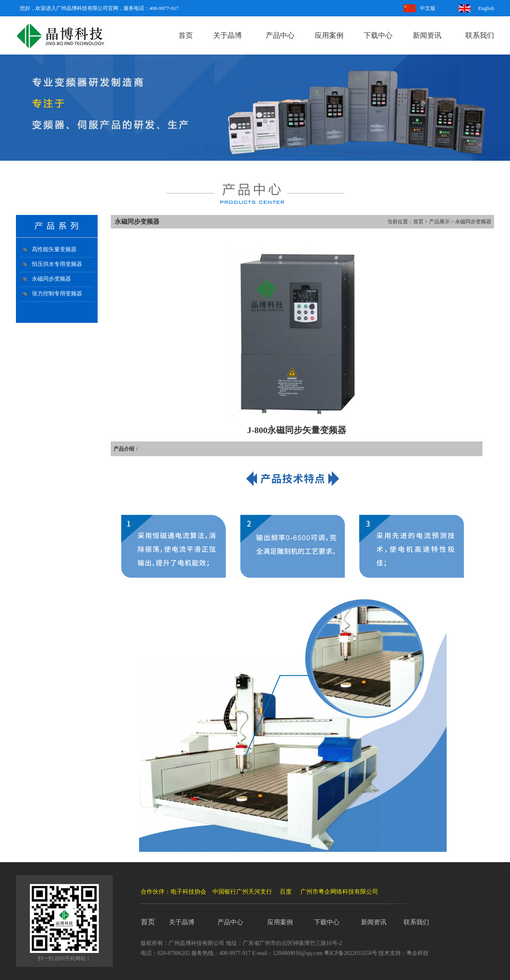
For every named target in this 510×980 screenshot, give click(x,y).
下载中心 (378, 35)
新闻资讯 (427, 35)
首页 (186, 35)
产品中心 (280, 35)
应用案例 (329, 35)
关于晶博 (228, 35)
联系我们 (480, 35)
